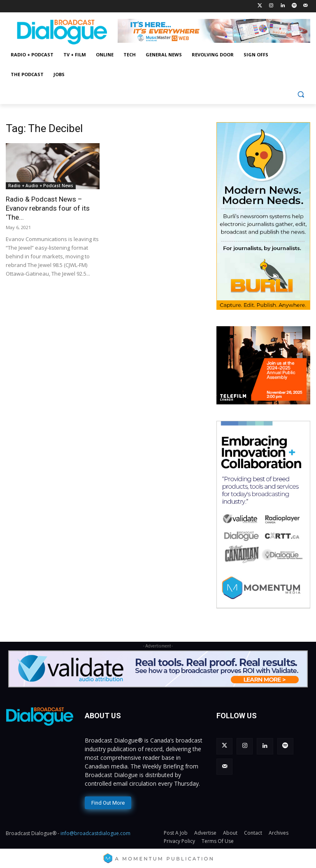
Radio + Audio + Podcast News (41, 186)
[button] (301, 94)
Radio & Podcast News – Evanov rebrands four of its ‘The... (48, 208)
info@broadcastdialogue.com (95, 832)
